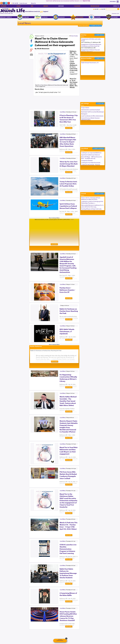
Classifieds (77, 6)
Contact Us (116, 6)
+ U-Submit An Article (95, 26)
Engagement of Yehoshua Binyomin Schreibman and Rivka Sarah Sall (91, 45)
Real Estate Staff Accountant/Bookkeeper (93, 112)
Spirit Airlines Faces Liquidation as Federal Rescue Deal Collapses (68, 206)
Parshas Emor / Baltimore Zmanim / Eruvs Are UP (67, 290)
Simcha (102, 35)
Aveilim (102, 58)
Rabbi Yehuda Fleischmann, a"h (90, 63)
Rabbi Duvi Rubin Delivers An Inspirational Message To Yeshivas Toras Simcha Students (68, 573)
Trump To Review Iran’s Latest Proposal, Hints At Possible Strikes (68, 184)
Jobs (32, 6)
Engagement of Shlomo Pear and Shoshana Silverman (90, 51)
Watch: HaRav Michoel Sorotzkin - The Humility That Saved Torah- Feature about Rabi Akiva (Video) (68, 401)
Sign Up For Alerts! (83, 26)
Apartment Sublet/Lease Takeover (91, 155)
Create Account (23, 3)
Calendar (3, 6)
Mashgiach (84, 114)
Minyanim (61, 6)
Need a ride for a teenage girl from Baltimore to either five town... (91, 199)
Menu (114, 1)
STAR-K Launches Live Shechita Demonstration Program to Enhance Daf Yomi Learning (68, 549)
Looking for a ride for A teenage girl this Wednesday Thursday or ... (92, 202)
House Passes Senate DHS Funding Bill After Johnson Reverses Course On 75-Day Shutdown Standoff (68, 616)
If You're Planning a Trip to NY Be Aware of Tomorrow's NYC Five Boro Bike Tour (69, 119)
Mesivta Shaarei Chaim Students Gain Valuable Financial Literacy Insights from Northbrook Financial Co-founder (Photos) (69, 426)
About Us (33, 3)
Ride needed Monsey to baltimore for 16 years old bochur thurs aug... (92, 206)
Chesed (18, 6)
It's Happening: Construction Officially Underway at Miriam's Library (68, 378)
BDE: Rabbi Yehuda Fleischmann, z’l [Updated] (67, 331)
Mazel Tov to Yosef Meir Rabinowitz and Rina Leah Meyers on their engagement (69, 451)
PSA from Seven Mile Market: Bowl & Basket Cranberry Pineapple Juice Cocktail (68, 475)
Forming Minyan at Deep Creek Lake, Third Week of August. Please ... (91, 210)
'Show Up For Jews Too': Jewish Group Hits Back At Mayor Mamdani (69, 164)
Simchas (46, 6)
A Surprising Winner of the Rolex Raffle (68, 594)
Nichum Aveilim (95, 6)
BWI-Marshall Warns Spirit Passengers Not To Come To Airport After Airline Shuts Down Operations (68, 142)
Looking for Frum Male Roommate (91, 163)
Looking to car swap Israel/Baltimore (91, 153)
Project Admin (85, 108)
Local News (24, 23)
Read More (69, 128)
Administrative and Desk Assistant (91, 110)
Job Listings (85, 103)
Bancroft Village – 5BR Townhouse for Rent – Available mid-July (92, 158)
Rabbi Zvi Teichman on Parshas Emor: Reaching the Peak (69, 311)
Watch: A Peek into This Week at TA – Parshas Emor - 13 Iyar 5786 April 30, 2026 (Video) (68, 526)
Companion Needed (87, 161)
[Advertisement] (59, 100)
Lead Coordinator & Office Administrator (92, 116)
